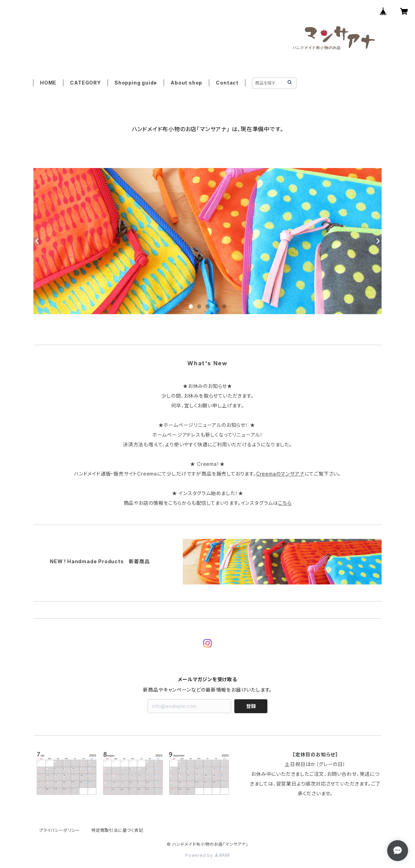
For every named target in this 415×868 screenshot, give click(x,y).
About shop (186, 83)
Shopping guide (136, 83)
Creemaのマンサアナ (280, 474)
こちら (285, 503)
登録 (251, 706)
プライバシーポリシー (60, 830)
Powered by (207, 855)
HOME (48, 83)
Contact (227, 83)
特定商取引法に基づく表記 (117, 830)
